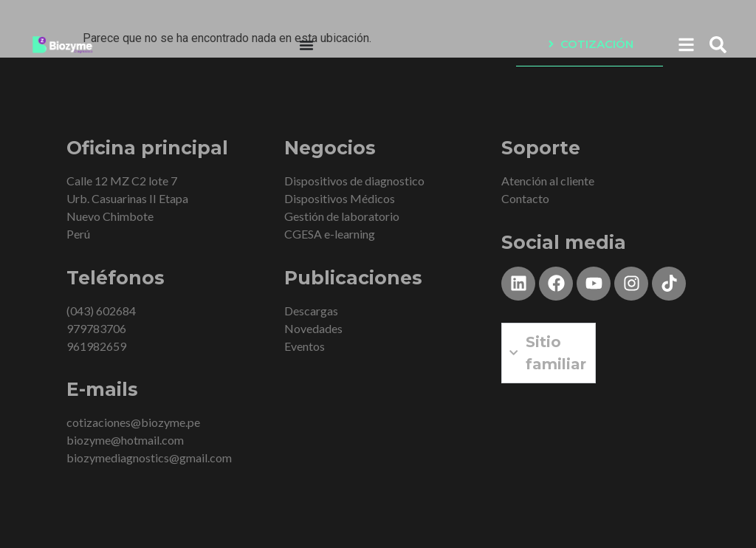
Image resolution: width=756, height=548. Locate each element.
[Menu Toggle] (306, 45)
